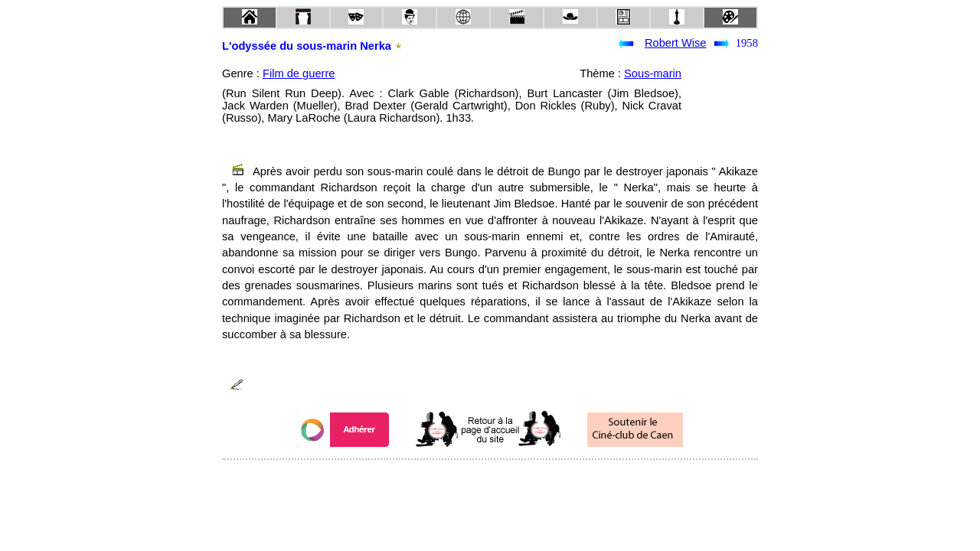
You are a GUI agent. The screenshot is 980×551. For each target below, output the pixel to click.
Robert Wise (676, 43)
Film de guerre (299, 73)
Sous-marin (653, 73)
